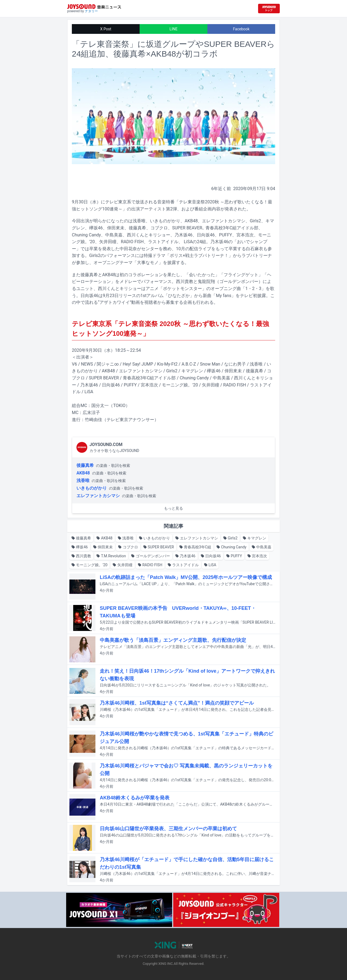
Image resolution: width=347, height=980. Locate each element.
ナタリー (91, 11)
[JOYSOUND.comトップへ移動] (269, 9)
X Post (106, 29)
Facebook (241, 29)
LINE (173, 29)
